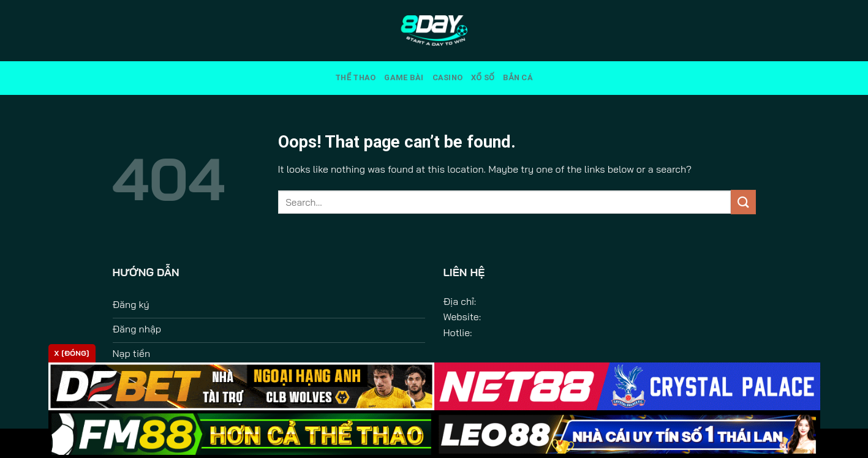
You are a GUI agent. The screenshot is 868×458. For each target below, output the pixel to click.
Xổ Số (483, 77)
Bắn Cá (518, 77)
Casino (448, 77)
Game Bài (404, 77)
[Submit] (743, 202)
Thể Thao (355, 77)
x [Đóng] (72, 353)
